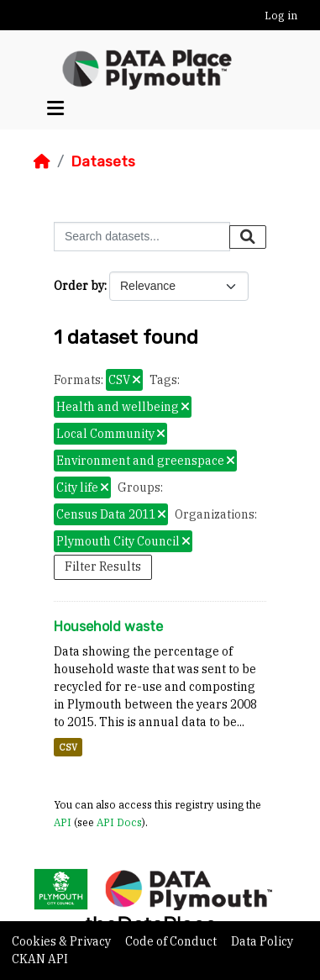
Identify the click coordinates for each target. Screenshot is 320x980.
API (63, 822)
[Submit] (248, 237)
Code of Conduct (172, 941)
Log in (281, 16)
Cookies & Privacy (63, 941)
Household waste (108, 627)
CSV (68, 747)
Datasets (103, 161)
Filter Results (103, 566)
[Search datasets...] (142, 237)
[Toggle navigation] (55, 108)
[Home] (42, 161)
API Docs (119, 822)
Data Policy (262, 941)
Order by (79, 286)
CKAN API (40, 959)
